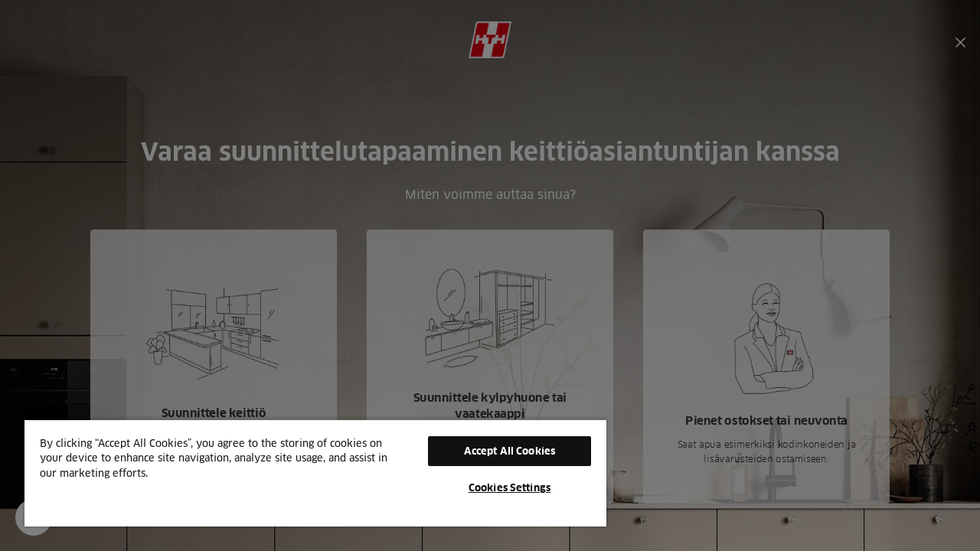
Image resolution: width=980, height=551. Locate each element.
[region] (309, 473)
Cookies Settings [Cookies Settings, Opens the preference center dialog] (498, 487)
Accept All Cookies (498, 451)
